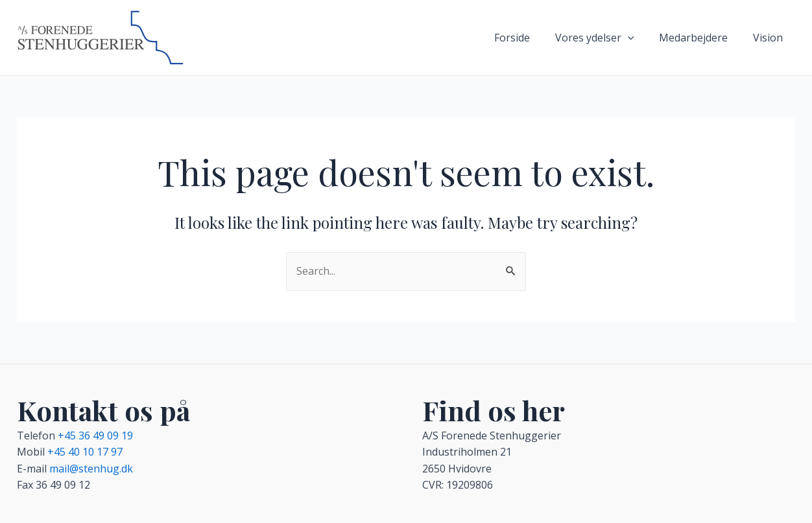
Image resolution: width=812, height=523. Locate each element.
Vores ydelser (605, 38)
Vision (770, 38)
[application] (638, 38)
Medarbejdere (700, 38)
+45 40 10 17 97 (85, 452)
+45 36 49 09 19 (95, 436)
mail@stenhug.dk (91, 469)
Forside (527, 38)
